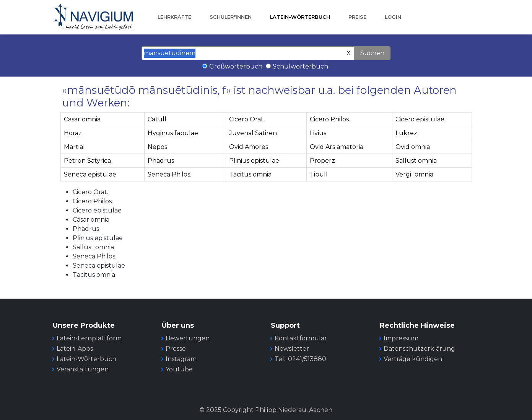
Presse (176, 349)
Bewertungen (188, 338)
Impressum (401, 338)
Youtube (179, 369)
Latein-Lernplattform (89, 338)
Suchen (372, 53)
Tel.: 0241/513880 (300, 359)
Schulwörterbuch (300, 66)
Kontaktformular (301, 338)
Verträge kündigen (413, 359)
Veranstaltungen (83, 369)
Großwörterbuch (236, 66)
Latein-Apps (75, 349)
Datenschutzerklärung (419, 349)
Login (393, 17)
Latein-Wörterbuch (300, 17)
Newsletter (292, 349)
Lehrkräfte (174, 17)
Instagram (181, 359)
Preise (357, 17)
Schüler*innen (231, 17)
